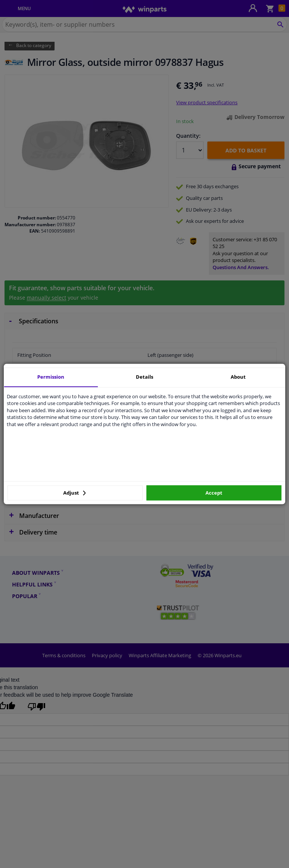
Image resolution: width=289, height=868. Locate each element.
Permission (51, 377)
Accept (214, 493)
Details (144, 377)
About (238, 377)
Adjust (75, 493)
